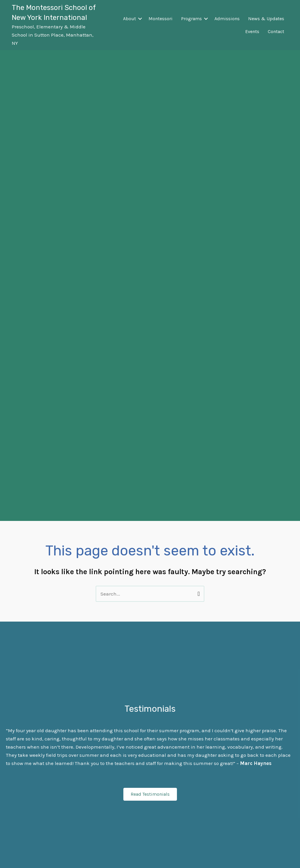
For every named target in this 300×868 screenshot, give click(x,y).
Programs (191, 19)
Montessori (161, 19)
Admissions (227, 19)
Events (252, 31)
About (129, 19)
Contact (276, 31)
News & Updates (266, 19)
